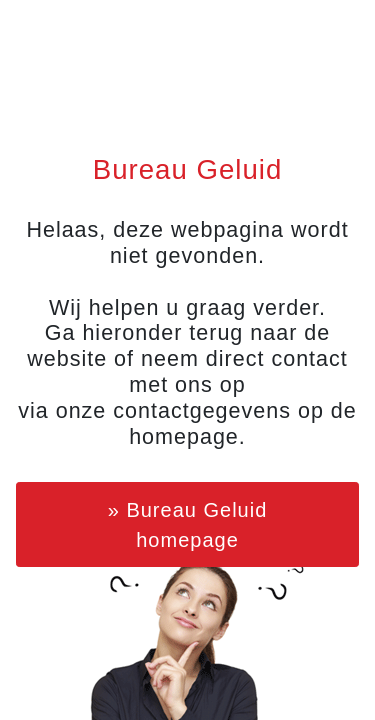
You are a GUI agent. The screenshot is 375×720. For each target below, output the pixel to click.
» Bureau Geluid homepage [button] (188, 525)
